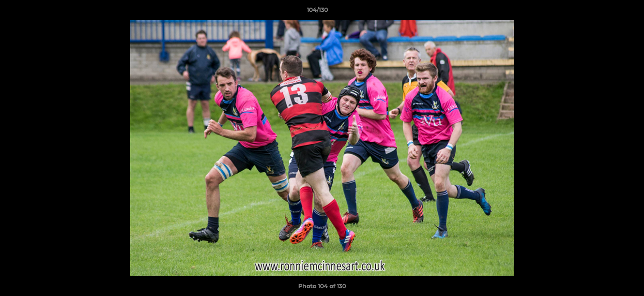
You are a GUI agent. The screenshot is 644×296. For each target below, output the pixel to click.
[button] (609, 12)
